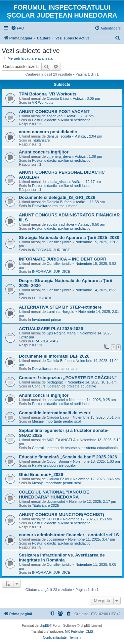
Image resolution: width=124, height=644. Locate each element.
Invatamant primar (47, 320)
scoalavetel (56, 400)
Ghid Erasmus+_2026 (41, 474)
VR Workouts (43, 102)
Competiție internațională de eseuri (55, 413)
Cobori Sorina (58, 461)
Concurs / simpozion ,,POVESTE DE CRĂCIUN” (68, 378)
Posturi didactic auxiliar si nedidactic (61, 120)
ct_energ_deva (59, 156)
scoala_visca (57, 182)
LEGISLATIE (42, 298)
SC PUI (53, 519)
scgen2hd (55, 116)
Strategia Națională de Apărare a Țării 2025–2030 (69, 237)
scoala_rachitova (60, 224)
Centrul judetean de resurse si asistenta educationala (75, 448)
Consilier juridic (59, 242)
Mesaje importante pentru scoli (57, 421)
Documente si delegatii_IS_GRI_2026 (57, 197)
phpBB (44, 626)
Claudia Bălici (58, 98)
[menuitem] (18, 28)
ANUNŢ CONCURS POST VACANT (54, 112)
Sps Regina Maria (61, 333)
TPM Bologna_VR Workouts (48, 94)
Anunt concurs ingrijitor (44, 395)
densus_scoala (59, 136)
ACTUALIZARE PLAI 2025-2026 (51, 329)
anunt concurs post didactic (48, 132)
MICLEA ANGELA (61, 440)
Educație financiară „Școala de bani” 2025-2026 (68, 457)
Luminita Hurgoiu (60, 312)
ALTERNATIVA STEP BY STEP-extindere (60, 307)
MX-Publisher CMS (79, 632)
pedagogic (55, 382)
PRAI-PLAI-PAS (45, 341)
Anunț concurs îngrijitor (44, 152)
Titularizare (41, 140)
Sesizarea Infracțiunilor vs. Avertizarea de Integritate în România (62, 557)
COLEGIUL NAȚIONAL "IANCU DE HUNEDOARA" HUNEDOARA (54, 495)
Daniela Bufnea (59, 202)
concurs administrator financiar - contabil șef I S (69, 535)
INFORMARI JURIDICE (51, 250)
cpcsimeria (55, 539)
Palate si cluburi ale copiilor (54, 465)
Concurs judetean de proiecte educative (64, 386)
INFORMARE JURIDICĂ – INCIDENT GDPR (63, 259)
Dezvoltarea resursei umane (55, 206)
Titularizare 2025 (46, 505)
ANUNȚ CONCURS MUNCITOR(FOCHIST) (62, 515)
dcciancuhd (56, 501)
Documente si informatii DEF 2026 (54, 356)
